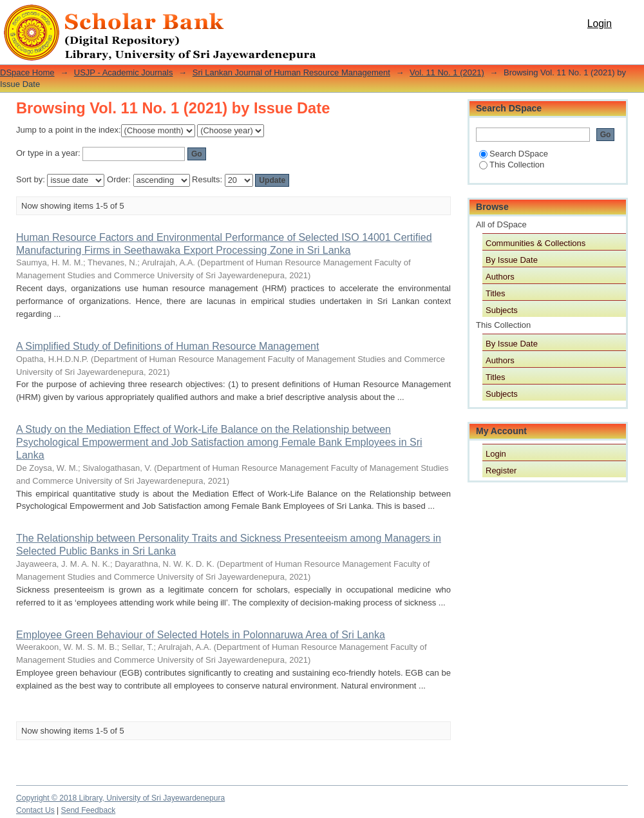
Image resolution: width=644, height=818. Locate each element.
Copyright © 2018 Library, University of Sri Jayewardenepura (120, 798)
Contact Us (35, 810)
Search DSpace (514, 154)
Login (600, 24)
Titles (496, 293)
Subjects (502, 310)
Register (501, 471)
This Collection (512, 165)
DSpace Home (27, 72)
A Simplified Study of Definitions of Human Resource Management (167, 346)
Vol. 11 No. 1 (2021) (447, 72)
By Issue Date (512, 260)
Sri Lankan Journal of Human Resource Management (291, 72)
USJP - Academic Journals (124, 72)
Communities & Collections (535, 243)
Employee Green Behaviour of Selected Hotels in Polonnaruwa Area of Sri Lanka (201, 635)
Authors (500, 277)
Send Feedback (89, 810)
